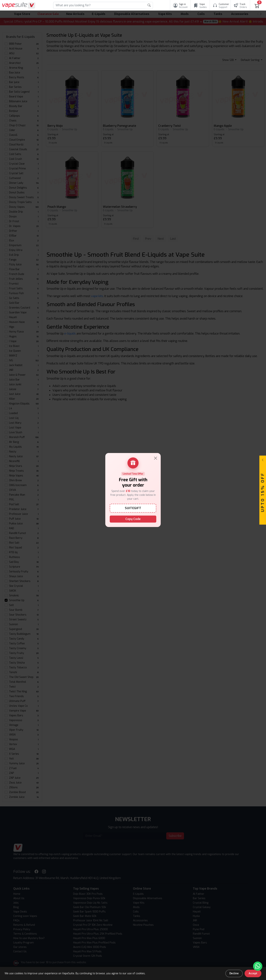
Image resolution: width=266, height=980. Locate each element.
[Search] (99, 5)
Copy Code (133, 519)
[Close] (156, 458)
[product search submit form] (149, 5)
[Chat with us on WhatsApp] (258, 966)
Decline (234, 973)
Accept (253, 973)
